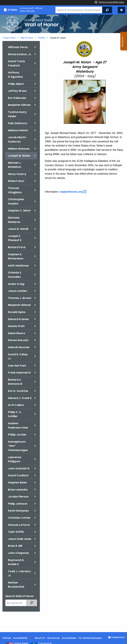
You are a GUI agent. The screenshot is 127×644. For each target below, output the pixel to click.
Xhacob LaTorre (19, 525)
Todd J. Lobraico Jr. (19, 573)
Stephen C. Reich (19, 211)
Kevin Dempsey (18, 511)
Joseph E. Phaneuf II (15, 238)
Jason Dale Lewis (20, 539)
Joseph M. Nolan (19, 156)
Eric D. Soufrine (18, 391)
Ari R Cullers (16, 405)
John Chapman (18, 553)
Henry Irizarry (17, 174)
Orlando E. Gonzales (15, 275)
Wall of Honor (27, 38)
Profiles (42, 38)
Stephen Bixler (18, 483)
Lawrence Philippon (15, 459)
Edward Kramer (19, 319)
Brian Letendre (18, 490)
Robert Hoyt (16, 181)
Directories (53, 638)
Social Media (69, 638)
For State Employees (90, 638)
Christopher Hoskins (16, 201)
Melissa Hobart (18, 130)
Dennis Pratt (16, 326)
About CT (40, 638)
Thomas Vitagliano (15, 190)
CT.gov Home (9, 38)
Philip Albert (16, 84)
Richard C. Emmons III (15, 382)
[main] (63, 323)
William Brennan (19, 149)
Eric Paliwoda (17, 98)
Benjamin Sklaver (20, 305)
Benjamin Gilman (19, 105)
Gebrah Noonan (19, 347)
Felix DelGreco (18, 123)
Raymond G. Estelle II (16, 562)
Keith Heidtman (18, 266)
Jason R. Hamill (18, 229)
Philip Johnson (18, 504)
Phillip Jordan (17, 435)
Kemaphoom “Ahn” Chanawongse (18, 446)
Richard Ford (17, 247)
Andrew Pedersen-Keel (18, 426)
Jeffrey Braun (17, 91)
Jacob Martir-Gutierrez (18, 139)
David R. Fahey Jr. (18, 357)
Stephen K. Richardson (16, 257)
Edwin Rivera (16, 333)
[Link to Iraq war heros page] (73, 192)
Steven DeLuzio (18, 340)
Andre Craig (16, 284)
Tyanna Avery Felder (17, 114)
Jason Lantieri (18, 291)
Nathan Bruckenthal (16, 585)
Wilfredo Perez (18, 47)
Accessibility (20, 638)
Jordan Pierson (18, 497)
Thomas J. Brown (20, 298)
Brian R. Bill (15, 546)
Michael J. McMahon (15, 165)
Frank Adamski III (19, 373)
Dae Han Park (17, 366)
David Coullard (18, 475)
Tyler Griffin (16, 532)
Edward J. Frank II (20, 398)
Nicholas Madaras (14, 220)
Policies (7, 638)
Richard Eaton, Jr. (20, 54)
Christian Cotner (19, 518)
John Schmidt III (19, 468)
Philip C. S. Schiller (15, 414)
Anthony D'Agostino (15, 75)
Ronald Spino (17, 312)
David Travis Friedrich (16, 63)
